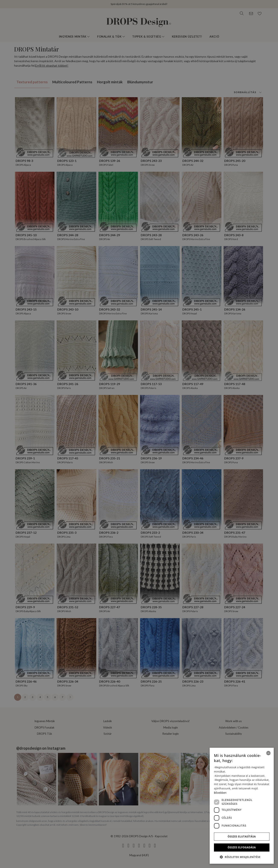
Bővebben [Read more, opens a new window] (220, 793)
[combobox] (268, 753)
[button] (242, 857)
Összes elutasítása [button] (242, 836)
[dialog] (242, 806)
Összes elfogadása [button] (242, 847)
